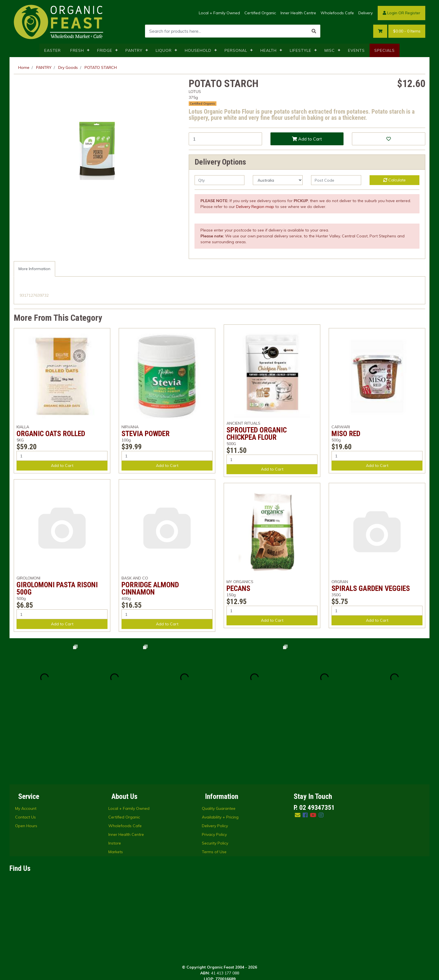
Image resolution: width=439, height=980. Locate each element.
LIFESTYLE (301, 50)
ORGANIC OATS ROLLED (51, 434)
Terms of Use (214, 782)
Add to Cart (307, 139)
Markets (116, 782)
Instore (115, 773)
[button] (389, 139)
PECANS (238, 588)
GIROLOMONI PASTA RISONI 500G (57, 588)
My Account (26, 738)
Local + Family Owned (219, 13)
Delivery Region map (255, 207)
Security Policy (215, 773)
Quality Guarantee (219, 738)
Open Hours (26, 756)
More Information (34, 269)
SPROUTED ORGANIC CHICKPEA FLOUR (257, 434)
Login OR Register (401, 13)
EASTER (52, 50)
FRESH (77, 50)
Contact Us (25, 747)
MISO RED (346, 434)
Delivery (366, 13)
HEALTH (268, 50)
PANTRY (134, 50)
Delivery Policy (215, 756)
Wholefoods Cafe (337, 13)
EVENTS (356, 50)
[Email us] (298, 745)
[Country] (278, 180)
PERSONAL (236, 50)
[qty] (219, 180)
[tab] (34, 269)
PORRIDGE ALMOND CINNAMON (150, 588)
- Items (407, 31)
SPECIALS (385, 50)
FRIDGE (105, 50)
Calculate (394, 180)
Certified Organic (260, 13)
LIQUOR (164, 50)
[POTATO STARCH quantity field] (225, 139)
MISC (330, 50)
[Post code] (336, 180)
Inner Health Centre (298, 13)
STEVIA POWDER (146, 434)
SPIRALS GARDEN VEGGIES (371, 588)
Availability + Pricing (220, 747)
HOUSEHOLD (198, 50)
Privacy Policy (214, 764)
